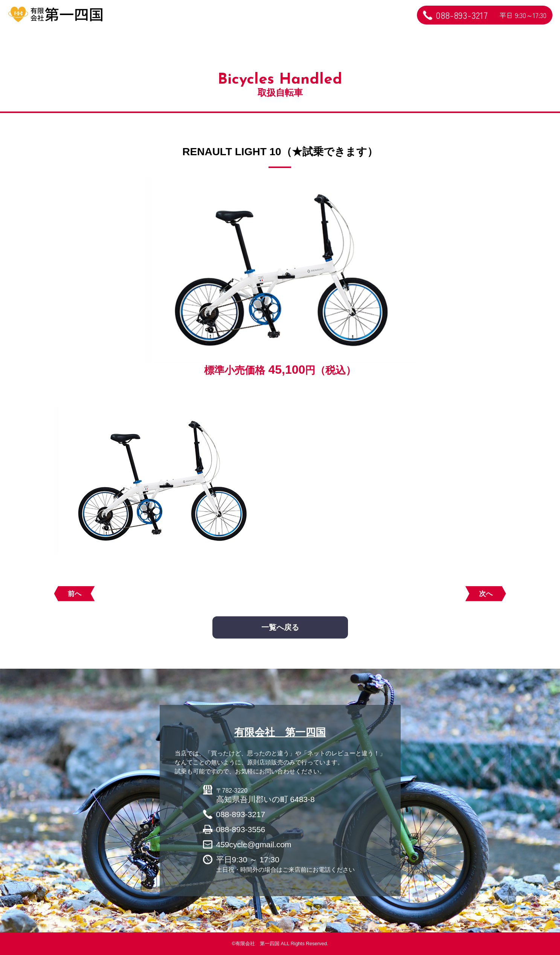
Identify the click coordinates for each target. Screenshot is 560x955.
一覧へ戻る (280, 627)
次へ (486, 594)
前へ (75, 594)
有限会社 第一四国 (280, 732)
